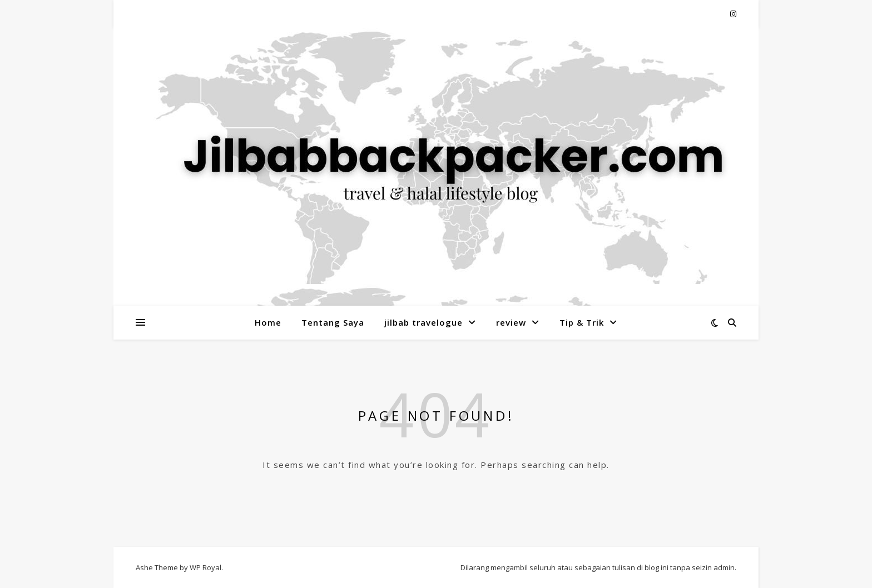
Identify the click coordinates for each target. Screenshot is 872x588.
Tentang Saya (333, 322)
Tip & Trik (582, 322)
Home (268, 322)
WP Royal (205, 567)
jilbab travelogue (423, 322)
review (511, 322)
